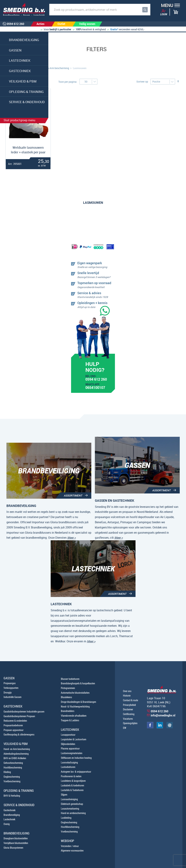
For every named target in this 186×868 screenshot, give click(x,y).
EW (125, 728)
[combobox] (100, 10)
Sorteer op (142, 82)
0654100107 (95, 388)
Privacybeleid (129, 705)
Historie (127, 696)
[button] (169, 6)
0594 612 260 (96, 380)
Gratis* (114, 29)
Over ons (127, 691)
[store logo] (23, 9)
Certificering (129, 714)
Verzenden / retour (70, 846)
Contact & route (131, 700)
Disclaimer (128, 709)
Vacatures (128, 719)
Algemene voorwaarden (72, 851)
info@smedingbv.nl (163, 715)
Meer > (72, 538)
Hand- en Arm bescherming (54, 68)
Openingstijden (130, 723)
